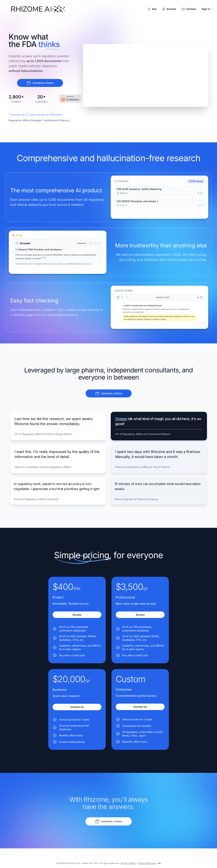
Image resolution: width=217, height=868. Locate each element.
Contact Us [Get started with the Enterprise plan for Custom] (140, 707)
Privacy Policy (128, 863)
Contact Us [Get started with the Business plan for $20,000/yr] (77, 707)
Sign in (207, 9)
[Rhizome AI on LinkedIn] (159, 863)
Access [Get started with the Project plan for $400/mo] (77, 615)
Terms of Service (147, 863)
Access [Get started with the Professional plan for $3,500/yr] (140, 615)
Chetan (121, 419)
